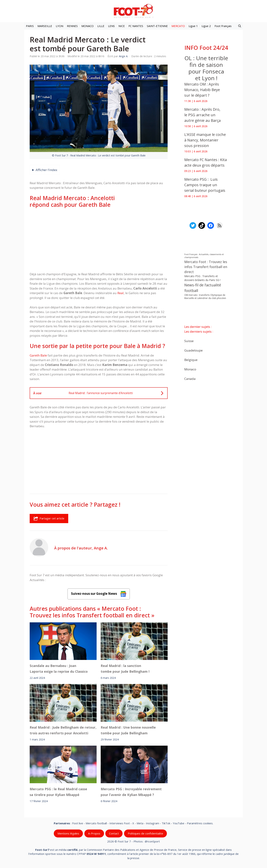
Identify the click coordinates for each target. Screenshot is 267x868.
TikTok (166, 823)
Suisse (189, 341)
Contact (114, 833)
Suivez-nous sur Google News (99, 594)
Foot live (78, 823)
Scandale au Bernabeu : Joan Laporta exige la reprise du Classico (59, 669)
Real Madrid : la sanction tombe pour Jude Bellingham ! (125, 669)
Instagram (153, 823)
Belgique (191, 360)
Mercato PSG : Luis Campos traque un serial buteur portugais (205, 185)
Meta (140, 823)
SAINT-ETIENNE (157, 26)
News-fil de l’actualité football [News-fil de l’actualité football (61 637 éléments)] (203, 288)
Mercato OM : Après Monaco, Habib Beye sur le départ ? (202, 90)
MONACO (88, 26)
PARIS (30, 26)
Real (121, 293)
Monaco (190, 369)
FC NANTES (136, 26)
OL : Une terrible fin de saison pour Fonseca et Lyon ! (206, 68)
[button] (240, 26)
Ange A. (101, 548)
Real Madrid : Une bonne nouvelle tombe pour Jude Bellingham (128, 730)
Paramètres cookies (200, 823)
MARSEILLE (45, 26)
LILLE (101, 26)
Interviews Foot (120, 823)
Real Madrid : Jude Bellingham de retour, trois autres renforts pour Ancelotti (63, 730)
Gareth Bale (38, 355)
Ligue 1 (193, 26)
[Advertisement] (99, 240)
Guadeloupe (193, 350)
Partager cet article (49, 519)
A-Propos (94, 833)
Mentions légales (68, 833)
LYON (60, 26)
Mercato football (96, 823)
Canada (190, 378)
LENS (111, 26)
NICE (122, 26)
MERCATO (178, 26)
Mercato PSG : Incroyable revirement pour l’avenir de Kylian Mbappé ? (131, 792)
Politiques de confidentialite (145, 833)
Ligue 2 (206, 26)
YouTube (179, 823)
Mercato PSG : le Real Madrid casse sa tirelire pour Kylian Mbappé (58, 792)
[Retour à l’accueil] (133, 11)
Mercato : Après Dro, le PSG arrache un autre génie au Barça (202, 115)
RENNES (72, 26)
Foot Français (223, 26)
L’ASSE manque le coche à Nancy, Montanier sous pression (205, 140)
